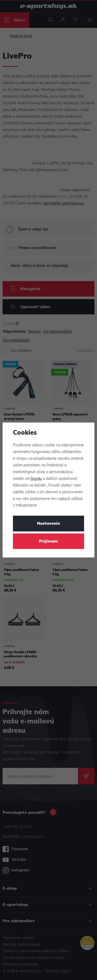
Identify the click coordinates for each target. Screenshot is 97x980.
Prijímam (48, 541)
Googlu (36, 479)
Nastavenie (48, 524)
